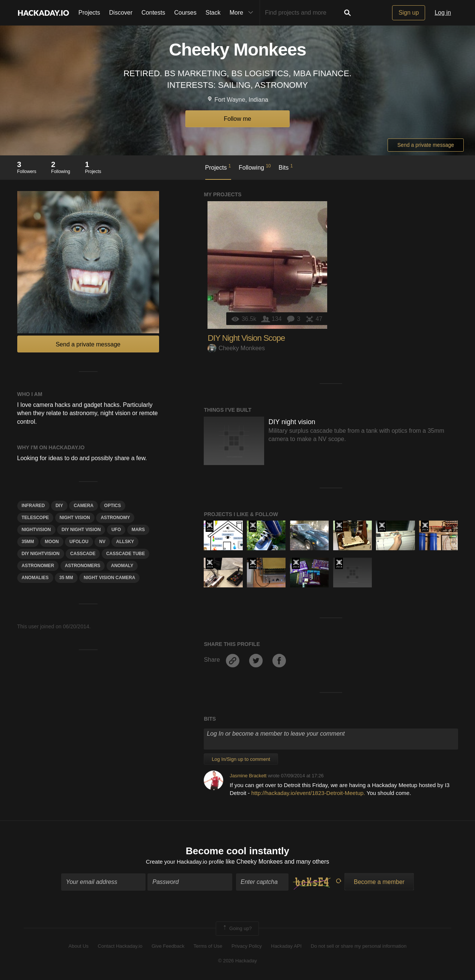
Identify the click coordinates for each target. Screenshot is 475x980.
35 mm (66, 578)
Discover (121, 13)
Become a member (379, 883)
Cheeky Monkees (236, 348)
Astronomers (83, 566)
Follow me (238, 119)
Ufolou (79, 542)
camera (83, 506)
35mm (28, 542)
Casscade (83, 554)
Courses (185, 13)
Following (255, 167)
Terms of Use (208, 947)
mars (138, 530)
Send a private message (426, 145)
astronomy (115, 518)
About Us (79, 947)
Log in (443, 13)
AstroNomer (38, 566)
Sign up (409, 13)
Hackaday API (286, 947)
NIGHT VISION (75, 518)
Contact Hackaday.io (120, 947)
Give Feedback (168, 947)
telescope (35, 518)
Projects (89, 13)
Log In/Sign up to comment (241, 759)
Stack (213, 13)
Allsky (125, 542)
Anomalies (35, 578)
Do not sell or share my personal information (359, 947)
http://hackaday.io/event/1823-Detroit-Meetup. (308, 793)
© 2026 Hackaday (237, 961)
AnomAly (122, 566)
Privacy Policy (247, 947)
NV (102, 542)
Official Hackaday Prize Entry (210, 526)
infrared (33, 506)
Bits (286, 167)
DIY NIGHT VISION (81, 530)
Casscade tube (126, 554)
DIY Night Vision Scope (246, 338)
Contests (153, 13)
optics (113, 506)
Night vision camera (109, 578)
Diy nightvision (41, 554)
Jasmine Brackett (248, 776)
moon (52, 542)
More (243, 13)
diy (59, 506)
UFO (116, 530)
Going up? (237, 929)
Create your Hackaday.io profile (185, 863)
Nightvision (36, 530)
